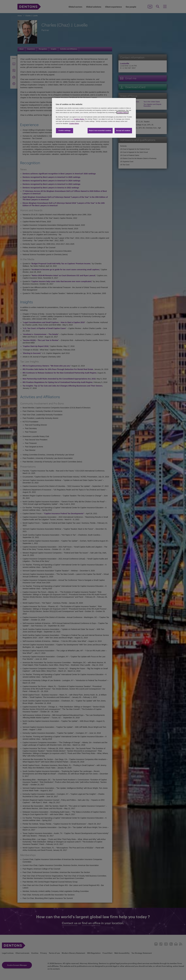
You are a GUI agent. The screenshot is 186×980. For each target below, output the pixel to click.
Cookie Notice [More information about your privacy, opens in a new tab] (74, 123)
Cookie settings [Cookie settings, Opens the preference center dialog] (65, 130)
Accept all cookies (123, 130)
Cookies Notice (122, 112)
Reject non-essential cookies (100, 130)
